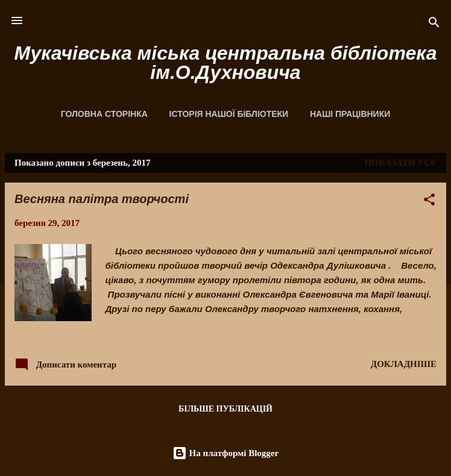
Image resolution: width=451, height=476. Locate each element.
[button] (429, 202)
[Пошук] (434, 24)
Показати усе (401, 163)
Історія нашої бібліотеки (229, 114)
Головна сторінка (104, 114)
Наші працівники (350, 114)
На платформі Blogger (225, 453)
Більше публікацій (225, 409)
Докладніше (404, 364)
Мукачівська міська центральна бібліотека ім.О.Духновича (225, 63)
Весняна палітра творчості (102, 199)
